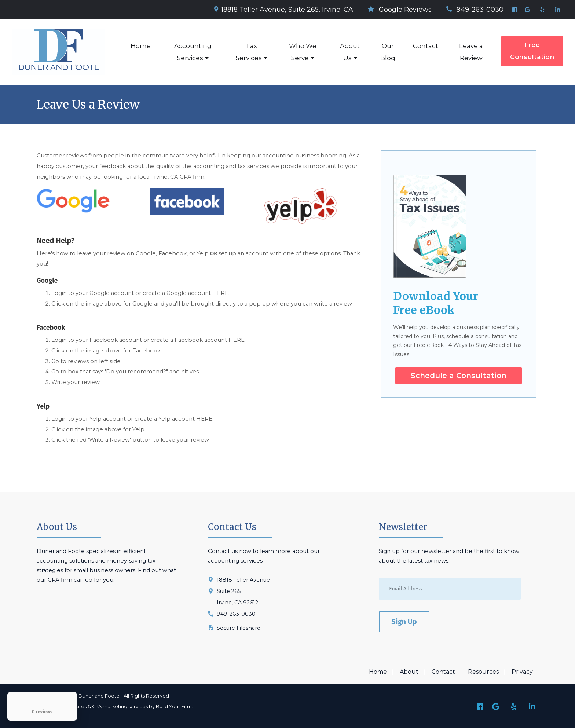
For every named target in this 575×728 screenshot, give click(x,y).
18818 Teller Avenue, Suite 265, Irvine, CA (284, 10)
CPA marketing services (120, 707)
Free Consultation (532, 51)
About (409, 672)
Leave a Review (471, 52)
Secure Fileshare (239, 628)
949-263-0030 (475, 10)
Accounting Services (193, 52)
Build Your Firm (174, 707)
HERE (220, 293)
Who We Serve (303, 52)
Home (141, 46)
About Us (350, 52)
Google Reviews (400, 10)
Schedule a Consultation (459, 376)
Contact (426, 46)
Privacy (522, 672)
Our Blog (388, 52)
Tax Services (249, 52)
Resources (483, 672)
